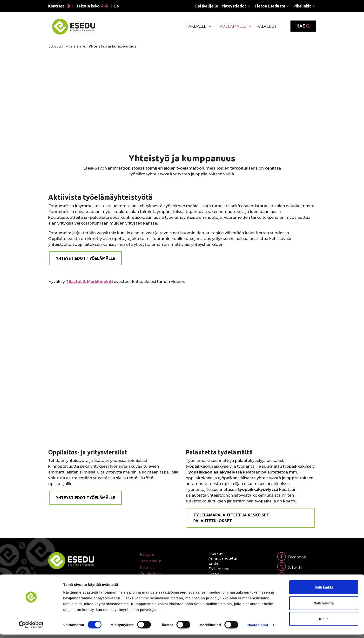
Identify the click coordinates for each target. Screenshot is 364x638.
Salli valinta (324, 607)
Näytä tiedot (258, 628)
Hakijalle (199, 27)
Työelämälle (234, 27)
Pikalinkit (302, 6)
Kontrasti (59, 6)
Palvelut (267, 26)
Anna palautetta (223, 558)
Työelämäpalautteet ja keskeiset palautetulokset (231, 518)
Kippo (214, 574)
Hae (303, 26)
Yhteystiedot (234, 6)
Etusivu (54, 46)
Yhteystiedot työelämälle (86, 258)
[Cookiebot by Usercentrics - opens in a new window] (31, 629)
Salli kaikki (324, 591)
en (117, 6)
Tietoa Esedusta (270, 6)
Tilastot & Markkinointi (89, 282)
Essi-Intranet (220, 569)
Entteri (215, 563)
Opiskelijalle (206, 6)
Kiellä (324, 622)
